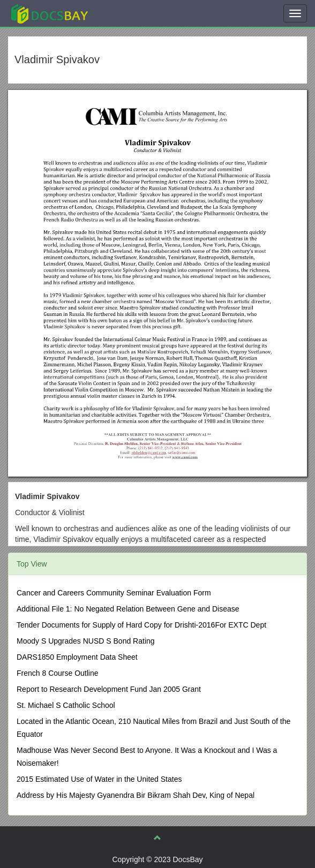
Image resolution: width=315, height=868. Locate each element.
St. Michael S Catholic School (66, 705)
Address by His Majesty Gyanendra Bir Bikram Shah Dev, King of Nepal (136, 795)
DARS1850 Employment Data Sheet (77, 657)
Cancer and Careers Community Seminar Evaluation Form (114, 593)
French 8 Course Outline (58, 673)
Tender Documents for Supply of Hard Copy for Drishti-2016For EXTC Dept (141, 625)
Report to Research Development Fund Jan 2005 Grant (109, 689)
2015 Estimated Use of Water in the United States (99, 779)
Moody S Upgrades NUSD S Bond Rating (86, 641)
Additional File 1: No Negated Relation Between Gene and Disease (128, 609)
